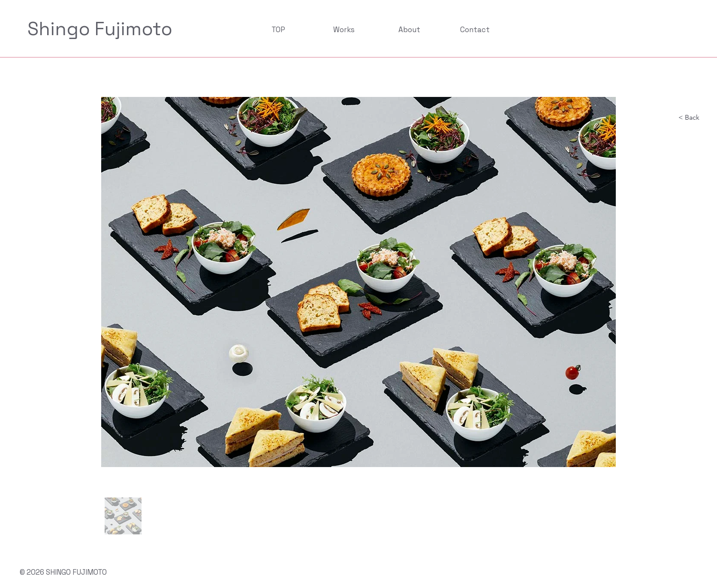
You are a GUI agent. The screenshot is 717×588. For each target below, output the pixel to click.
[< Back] (696, 118)
